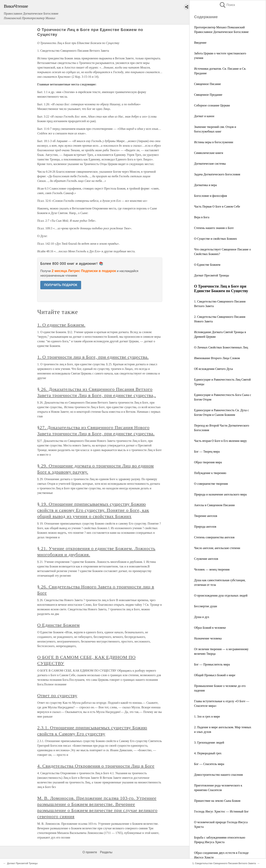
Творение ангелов (206, 516)
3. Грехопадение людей (209, 743)
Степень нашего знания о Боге (214, 228)
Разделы (106, 852)
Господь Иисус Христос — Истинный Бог (221, 811)
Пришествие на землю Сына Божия (217, 801)
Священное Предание (208, 95)
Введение (200, 43)
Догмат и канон (204, 116)
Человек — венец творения (212, 569)
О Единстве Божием (207, 265)
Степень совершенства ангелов (214, 537)
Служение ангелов (206, 559)
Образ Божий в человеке (210, 628)
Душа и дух (202, 617)
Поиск (227, 5)
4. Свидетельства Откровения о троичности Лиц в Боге (96, 766)
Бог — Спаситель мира (209, 764)
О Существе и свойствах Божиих (215, 239)
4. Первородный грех (208, 753)
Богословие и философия (210, 196)
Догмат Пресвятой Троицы (212, 275)
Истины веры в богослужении (214, 142)
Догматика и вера (205, 185)
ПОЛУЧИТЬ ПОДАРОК (61, 285)
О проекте (90, 852)
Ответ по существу (57, 696)
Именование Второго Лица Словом (217, 358)
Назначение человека (208, 638)
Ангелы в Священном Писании (214, 505)
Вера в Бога (202, 217)
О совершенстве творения (211, 484)
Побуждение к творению (210, 473)
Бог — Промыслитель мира (212, 664)
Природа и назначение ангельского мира (220, 494)
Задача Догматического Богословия (217, 174)
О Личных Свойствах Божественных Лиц (221, 347)
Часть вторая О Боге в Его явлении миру (220, 441)
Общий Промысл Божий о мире (215, 675)
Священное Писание (208, 84)
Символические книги (209, 153)
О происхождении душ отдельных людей (221, 595)
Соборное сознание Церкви (212, 105)
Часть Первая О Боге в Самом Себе (217, 206)
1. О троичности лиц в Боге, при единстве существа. (93, 357)
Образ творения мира (208, 462)
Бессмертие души (206, 606)
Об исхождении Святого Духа (213, 369)
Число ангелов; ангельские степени (217, 548)
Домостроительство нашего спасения (218, 775)
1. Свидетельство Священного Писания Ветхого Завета (224, 863)
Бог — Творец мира (207, 452)
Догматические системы (210, 164)
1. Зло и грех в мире (207, 716)
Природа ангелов (205, 527)
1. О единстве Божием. (61, 325)
